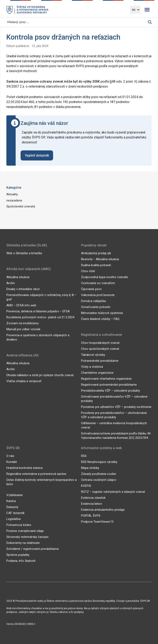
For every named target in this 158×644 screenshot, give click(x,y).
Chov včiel (88, 271)
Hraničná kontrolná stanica (24, 468)
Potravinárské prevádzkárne (100, 361)
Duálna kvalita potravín (96, 265)
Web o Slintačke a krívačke (24, 253)
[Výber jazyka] (135, 10)
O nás (10, 456)
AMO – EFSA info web (21, 305)
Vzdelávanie (15, 495)
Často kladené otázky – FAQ (100, 319)
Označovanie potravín (96, 307)
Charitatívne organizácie (97, 373)
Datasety (12, 507)
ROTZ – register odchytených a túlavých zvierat (113, 492)
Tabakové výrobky (93, 355)
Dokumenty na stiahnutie (23, 543)
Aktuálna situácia (18, 277)
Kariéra (11, 501)
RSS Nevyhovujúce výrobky (99, 462)
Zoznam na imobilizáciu (23, 323)
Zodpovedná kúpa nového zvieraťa (104, 277)
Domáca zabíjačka (93, 301)
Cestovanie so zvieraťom (98, 283)
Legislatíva (13, 519)
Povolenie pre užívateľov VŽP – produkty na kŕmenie (116, 407)
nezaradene (14, 200)
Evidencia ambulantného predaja (103, 510)
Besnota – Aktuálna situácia (100, 259)
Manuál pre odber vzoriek (23, 329)
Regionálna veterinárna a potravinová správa (36, 474)
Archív (11, 283)
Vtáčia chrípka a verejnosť (24, 381)
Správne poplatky (18, 555)
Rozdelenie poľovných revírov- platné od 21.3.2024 (40, 317)
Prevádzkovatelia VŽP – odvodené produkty (110, 391)
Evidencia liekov (92, 504)
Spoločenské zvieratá (21, 206)
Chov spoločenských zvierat (100, 349)
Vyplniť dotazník (37, 155)
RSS (84, 456)
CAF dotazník (15, 513)
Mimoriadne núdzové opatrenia (102, 313)
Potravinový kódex (19, 525)
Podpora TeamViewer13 (97, 522)
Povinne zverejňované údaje (25, 531)
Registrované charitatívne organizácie (106, 379)
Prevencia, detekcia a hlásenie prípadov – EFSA (38, 311)
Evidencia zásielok (93, 498)
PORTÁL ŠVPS (91, 516)
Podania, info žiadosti (21, 561)
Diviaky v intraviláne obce (23, 289)
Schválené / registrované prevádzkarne (33, 549)
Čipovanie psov (91, 289)
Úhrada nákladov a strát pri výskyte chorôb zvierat (40, 375)
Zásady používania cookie (99, 474)
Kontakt (12, 462)
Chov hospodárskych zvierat (100, 343)
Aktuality (12, 194)
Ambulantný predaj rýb (96, 253)
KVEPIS (86, 486)
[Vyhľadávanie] (77, 22)
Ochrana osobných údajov (99, 480)
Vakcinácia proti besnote (98, 295)
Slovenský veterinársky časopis (27, 537)
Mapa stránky (90, 468)
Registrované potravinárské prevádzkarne (109, 385)
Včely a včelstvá (92, 367)
